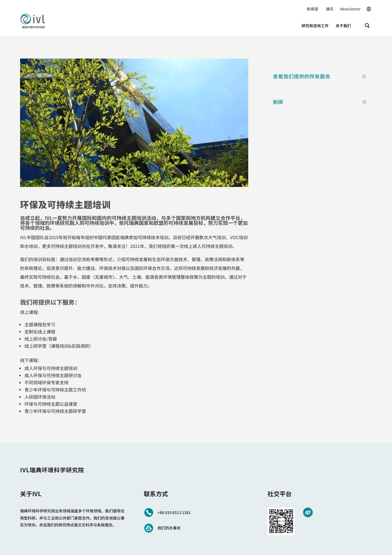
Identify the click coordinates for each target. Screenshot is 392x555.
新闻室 (313, 9)
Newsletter (347, 9)
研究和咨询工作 (315, 26)
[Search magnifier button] (367, 26)
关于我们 (343, 26)
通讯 (326, 9)
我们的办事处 (169, 528)
